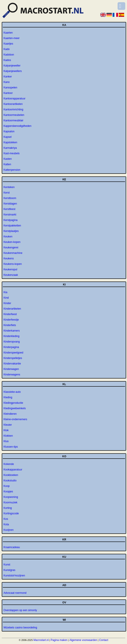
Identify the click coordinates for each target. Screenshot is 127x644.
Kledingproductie (13, 403)
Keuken (8, 237)
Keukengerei (11, 248)
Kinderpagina (11, 347)
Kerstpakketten (12, 226)
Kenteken (9, 187)
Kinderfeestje (11, 320)
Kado (7, 49)
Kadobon (9, 55)
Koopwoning (11, 497)
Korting (8, 508)
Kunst (7, 565)
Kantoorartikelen (13, 104)
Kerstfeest (9, 209)
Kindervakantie (12, 364)
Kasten (8, 159)
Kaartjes (8, 44)
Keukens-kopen (13, 264)
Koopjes (8, 492)
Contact (104, 640)
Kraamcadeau (12, 547)
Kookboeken (11, 475)
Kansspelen (10, 88)
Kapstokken (10, 142)
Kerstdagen (10, 204)
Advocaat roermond (15, 593)
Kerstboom (10, 198)
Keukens (9, 258)
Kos (6, 519)
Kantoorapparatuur (14, 99)
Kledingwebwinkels (15, 408)
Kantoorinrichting (13, 109)
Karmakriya (10, 148)
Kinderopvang (12, 342)
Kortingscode (11, 513)
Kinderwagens (12, 375)
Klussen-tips (11, 447)
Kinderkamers (12, 331)
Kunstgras (9, 570)
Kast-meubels (11, 153)
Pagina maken (59, 640)
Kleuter (8, 425)
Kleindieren (10, 414)
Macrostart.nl (41, 640)
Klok (6, 430)
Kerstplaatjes (11, 231)
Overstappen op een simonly (20, 610)
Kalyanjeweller (12, 66)
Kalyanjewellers (13, 71)
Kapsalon (9, 131)
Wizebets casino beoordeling (20, 628)
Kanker (8, 77)
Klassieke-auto (12, 392)
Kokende (9, 464)
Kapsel (8, 137)
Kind (6, 298)
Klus (6, 441)
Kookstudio (10, 481)
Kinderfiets (10, 325)
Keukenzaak (11, 275)
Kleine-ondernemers (15, 419)
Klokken (8, 436)
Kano (7, 82)
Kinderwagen (11, 369)
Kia (5, 292)
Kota (6, 524)
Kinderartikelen (12, 309)
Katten (7, 164)
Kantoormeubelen (14, 115)
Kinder (7, 303)
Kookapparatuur (13, 470)
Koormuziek (10, 502)
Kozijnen (9, 530)
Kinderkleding (11, 336)
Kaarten (8, 33)
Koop (7, 486)
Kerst (7, 193)
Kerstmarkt (10, 215)
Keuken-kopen (12, 242)
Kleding (8, 397)
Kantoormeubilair (13, 120)
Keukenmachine (13, 253)
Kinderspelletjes (13, 358)
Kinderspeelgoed (13, 353)
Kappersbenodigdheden (17, 126)
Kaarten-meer (11, 38)
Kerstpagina (11, 220)
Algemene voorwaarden (83, 640)
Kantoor (8, 93)
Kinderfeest (10, 314)
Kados (7, 60)
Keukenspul (10, 269)
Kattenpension (12, 170)
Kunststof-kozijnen (14, 576)
